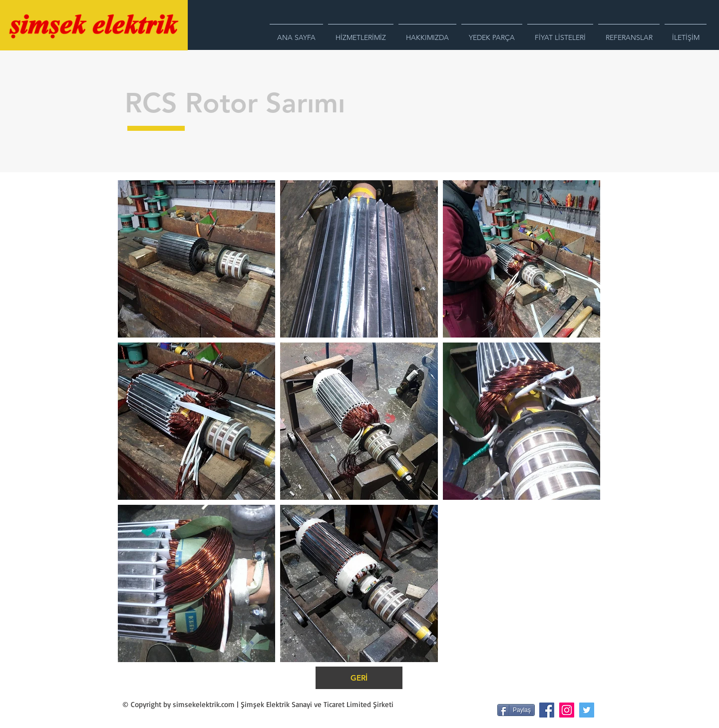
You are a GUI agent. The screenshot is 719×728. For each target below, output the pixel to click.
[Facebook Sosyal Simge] (547, 710)
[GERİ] (359, 678)
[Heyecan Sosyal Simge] (587, 710)
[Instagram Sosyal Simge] (567, 710)
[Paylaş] (516, 710)
